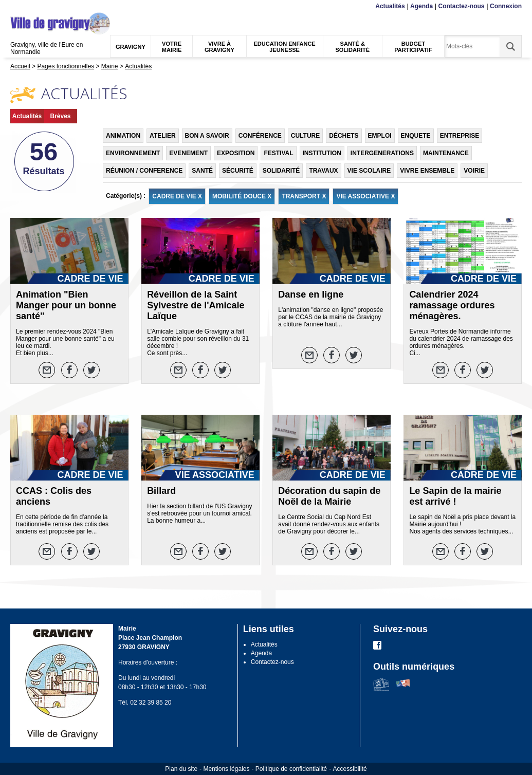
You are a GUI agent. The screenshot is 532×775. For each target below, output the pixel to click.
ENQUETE (416, 136)
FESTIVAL (278, 153)
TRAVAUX (323, 171)
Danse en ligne (311, 294)
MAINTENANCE (446, 153)
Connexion (506, 6)
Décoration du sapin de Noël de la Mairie (329, 496)
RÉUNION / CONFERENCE (144, 171)
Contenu (34, 6)
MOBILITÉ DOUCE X (242, 196)
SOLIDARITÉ (281, 171)
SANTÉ (202, 171)
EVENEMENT (188, 153)
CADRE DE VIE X (177, 196)
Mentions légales (226, 769)
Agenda (421, 6)
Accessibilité (350, 769)
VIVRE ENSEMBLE (427, 171)
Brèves (60, 116)
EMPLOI (380, 136)
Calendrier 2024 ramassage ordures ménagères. (452, 305)
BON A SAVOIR (207, 136)
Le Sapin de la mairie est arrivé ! (455, 496)
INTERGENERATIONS (382, 153)
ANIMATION (123, 136)
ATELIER (162, 136)
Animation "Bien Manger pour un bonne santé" (66, 305)
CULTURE (305, 136)
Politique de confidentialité (291, 769)
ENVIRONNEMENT (133, 153)
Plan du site (181, 769)
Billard (161, 491)
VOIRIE (474, 171)
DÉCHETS (344, 136)
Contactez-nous (462, 6)
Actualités (390, 6)
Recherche (59, 6)
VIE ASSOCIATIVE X (365, 196)
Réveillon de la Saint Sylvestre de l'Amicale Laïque (196, 305)
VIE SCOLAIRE (369, 171)
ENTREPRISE (460, 136)
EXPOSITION (236, 153)
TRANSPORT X (304, 196)
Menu (17, 6)
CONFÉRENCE (260, 136)
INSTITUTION (322, 153)
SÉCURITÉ (238, 171)
